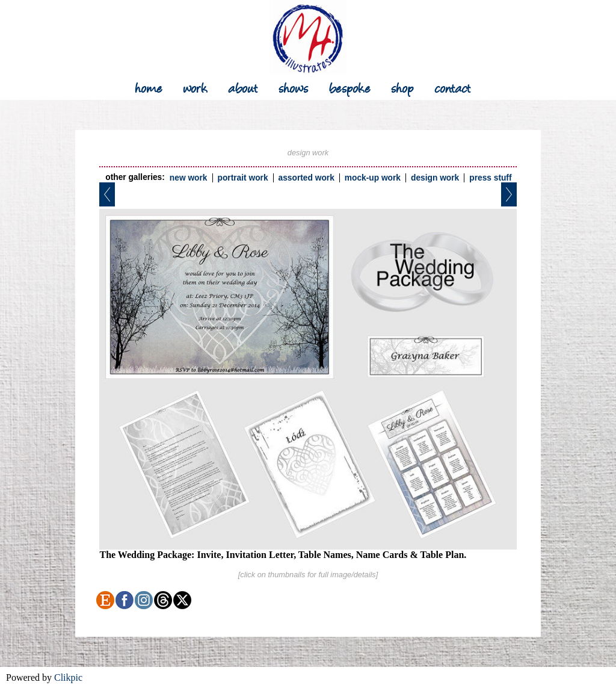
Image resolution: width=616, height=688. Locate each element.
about (243, 87)
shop (402, 87)
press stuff (490, 178)
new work (189, 178)
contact (453, 87)
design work (435, 178)
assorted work (306, 178)
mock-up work (373, 178)
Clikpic (68, 677)
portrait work (243, 178)
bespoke (350, 87)
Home (149, 87)
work (195, 87)
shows (294, 87)
